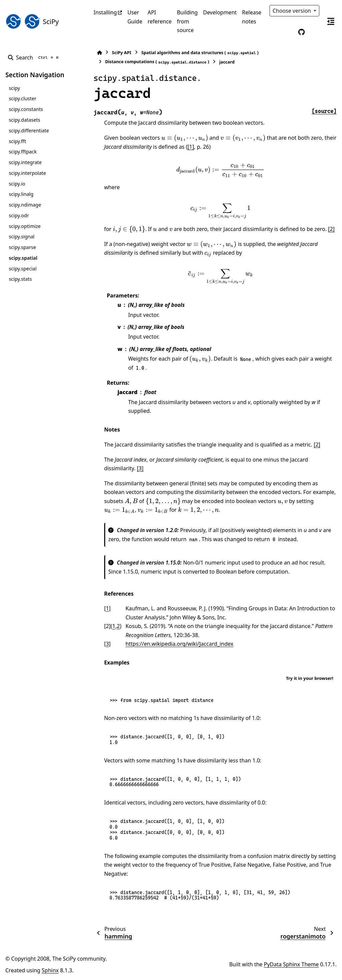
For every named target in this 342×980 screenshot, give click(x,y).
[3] (138, 468)
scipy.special (23, 269)
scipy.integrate (25, 162)
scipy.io (17, 184)
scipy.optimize (25, 226)
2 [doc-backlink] (116, 626)
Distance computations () (155, 62)
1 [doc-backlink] (105, 608)
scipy (14, 88)
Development (220, 12)
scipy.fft (17, 141)
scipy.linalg (21, 194)
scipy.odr (19, 215)
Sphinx (50, 970)
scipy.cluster (22, 98)
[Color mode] (288, 32)
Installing (105, 12)
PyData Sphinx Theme (291, 964)
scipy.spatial (23, 258)
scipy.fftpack (23, 152)
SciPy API (119, 52)
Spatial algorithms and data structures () (197, 53)
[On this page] (331, 21)
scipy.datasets (24, 120)
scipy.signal (22, 236)
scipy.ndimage (25, 205)
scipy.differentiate (29, 131)
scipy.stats (20, 279)
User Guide (135, 17)
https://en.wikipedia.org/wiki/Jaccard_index (177, 644)
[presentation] (182, 138)
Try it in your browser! (310, 678)
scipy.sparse (22, 247)
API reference (160, 17)
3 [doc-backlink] (105, 644)
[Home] (97, 53)
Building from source (187, 21)
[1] (188, 147)
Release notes (252, 17)
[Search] (35, 57)
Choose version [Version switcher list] (293, 11)
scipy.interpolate (27, 173)
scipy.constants (26, 109)
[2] (329, 229)
